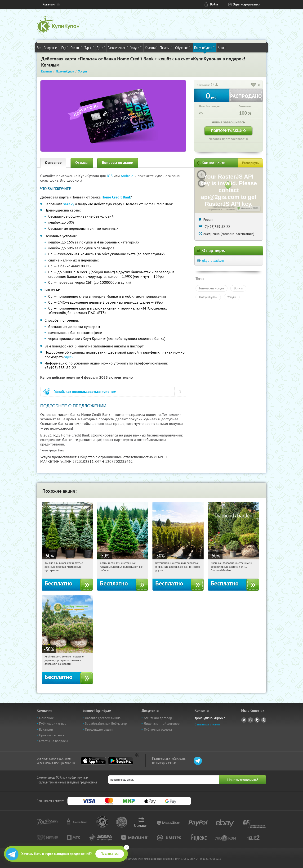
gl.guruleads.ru (213, 261)
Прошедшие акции (99, 729)
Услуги (136, 47)
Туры (89, 47)
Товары (166, 47)
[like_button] (254, 85)
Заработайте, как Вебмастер (106, 724)
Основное (53, 163)
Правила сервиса (52, 735)
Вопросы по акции (118, 163)
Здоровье (51, 47)
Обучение (183, 47)
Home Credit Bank (116, 197)
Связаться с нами (207, 724)
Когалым (49, 4)
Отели (76, 47)
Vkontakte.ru (250, 720)
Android (128, 176)
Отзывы (82, 163)
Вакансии (46, 729)
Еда (65, 47)
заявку (69, 204)
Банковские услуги (212, 288)
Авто (222, 47)
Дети (101, 47)
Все (39, 48)
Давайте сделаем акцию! (103, 718)
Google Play (121, 761)
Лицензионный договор (162, 724)
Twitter (257, 720)
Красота (151, 47)
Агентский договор (158, 718)
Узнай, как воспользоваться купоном (85, 392)
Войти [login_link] (214, 4)
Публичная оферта (158, 729)
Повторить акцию (228, 131)
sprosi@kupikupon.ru (211, 718)
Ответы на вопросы (53, 741)
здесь (69, 357)
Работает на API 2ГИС (224, 207)
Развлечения (118, 47)
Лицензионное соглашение (221, 209)
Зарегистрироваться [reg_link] (247, 4)
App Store (93, 761)
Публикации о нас (53, 724)
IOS (110, 176)
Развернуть (251, 163)
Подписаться (110, 854)
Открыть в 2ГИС (250, 208)
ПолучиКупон (205, 47)
